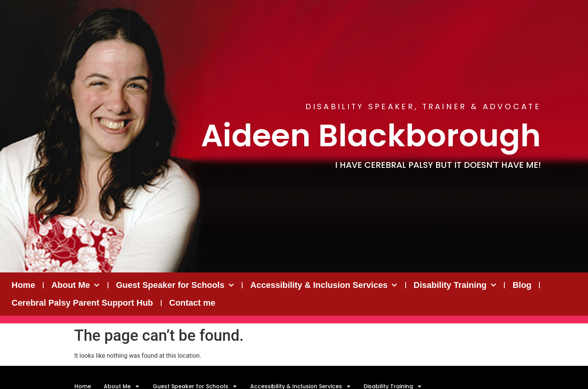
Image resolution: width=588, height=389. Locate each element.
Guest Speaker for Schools (175, 285)
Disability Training (455, 285)
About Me (76, 285)
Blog (522, 285)
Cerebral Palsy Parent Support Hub (82, 303)
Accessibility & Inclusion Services (324, 285)
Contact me (192, 303)
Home (23, 285)
